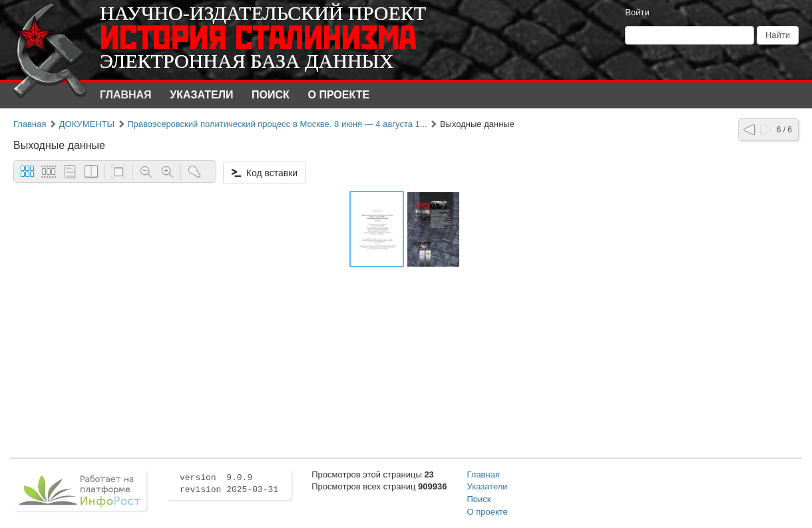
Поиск (271, 95)
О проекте (339, 95)
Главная (126, 95)
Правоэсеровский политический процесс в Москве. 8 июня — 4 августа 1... (277, 124)
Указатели (201, 95)
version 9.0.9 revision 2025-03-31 (229, 484)
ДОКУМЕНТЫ (87, 124)
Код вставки (265, 173)
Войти (637, 12)
